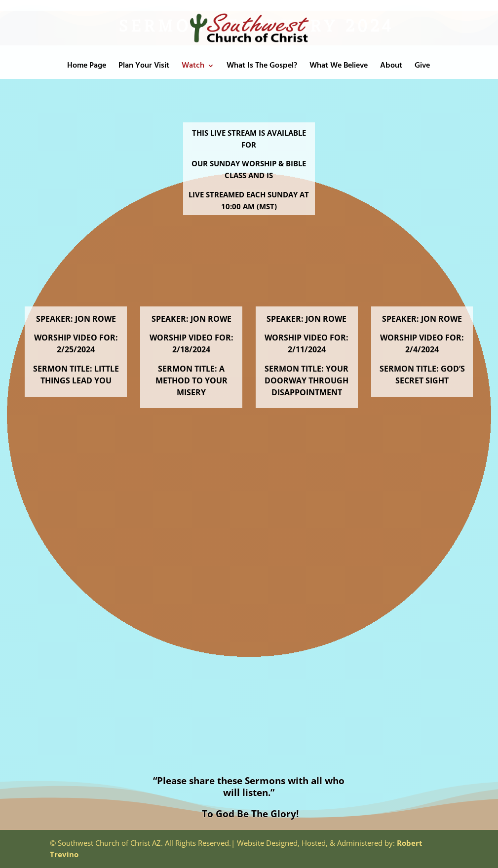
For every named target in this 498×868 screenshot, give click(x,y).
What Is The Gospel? (262, 67)
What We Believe (339, 67)
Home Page (87, 67)
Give (422, 67)
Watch (193, 67)
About (391, 67)
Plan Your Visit (144, 67)
